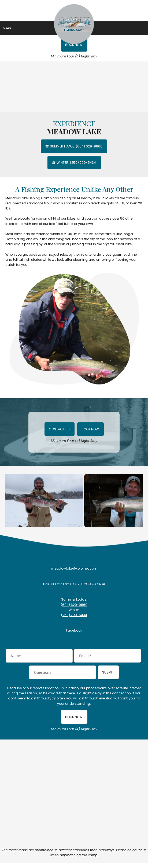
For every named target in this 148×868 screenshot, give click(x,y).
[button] (45, 501)
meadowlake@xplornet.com (74, 568)
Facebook (74, 630)
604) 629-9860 (75, 605)
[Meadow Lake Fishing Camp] (74, 11)
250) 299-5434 (75, 615)
